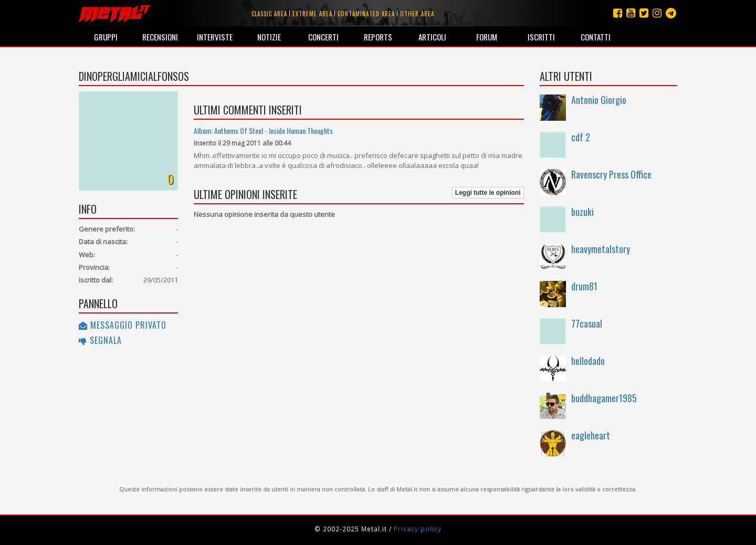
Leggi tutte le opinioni (488, 193)
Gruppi (106, 37)
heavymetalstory (601, 249)
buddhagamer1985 (604, 398)
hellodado (588, 361)
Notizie (269, 37)
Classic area (269, 14)
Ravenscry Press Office (611, 174)
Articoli (432, 37)
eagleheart (591, 435)
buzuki (582, 212)
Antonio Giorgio (599, 100)
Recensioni (160, 37)
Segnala (100, 340)
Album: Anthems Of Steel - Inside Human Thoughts (263, 130)
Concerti (323, 37)
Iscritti (541, 37)
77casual (587, 323)
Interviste (215, 37)
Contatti (596, 37)
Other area (417, 14)
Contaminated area (366, 14)
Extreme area (312, 14)
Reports (378, 37)
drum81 (584, 286)
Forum (487, 37)
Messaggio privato (123, 325)
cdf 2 (581, 137)
